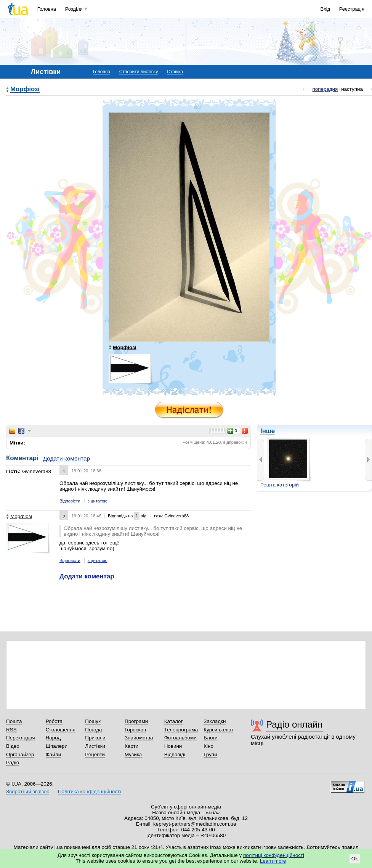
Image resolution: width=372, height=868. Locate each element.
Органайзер (20, 754)
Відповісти (70, 501)
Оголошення (61, 730)
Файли (54, 754)
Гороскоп (135, 730)
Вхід (325, 9)
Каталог (174, 721)
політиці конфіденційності (274, 855)
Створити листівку (139, 72)
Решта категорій (280, 485)
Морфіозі (25, 89)
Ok (355, 859)
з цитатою (98, 501)
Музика (133, 754)
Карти (131, 746)
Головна (47, 9)
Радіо (13, 763)
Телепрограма (181, 730)
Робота (54, 721)
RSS (11, 730)
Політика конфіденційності (89, 792)
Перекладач (20, 738)
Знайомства (139, 738)
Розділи (74, 9)
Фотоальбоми (180, 738)
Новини (173, 746)
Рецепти (95, 754)
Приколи (95, 738)
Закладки (215, 721)
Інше (268, 431)
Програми (136, 721)
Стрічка (175, 72)
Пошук (93, 721)
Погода (93, 730)
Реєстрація (352, 9)
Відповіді (175, 754)
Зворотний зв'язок (27, 792)
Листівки (95, 746)
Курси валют (218, 730)
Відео (13, 746)
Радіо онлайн (294, 724)
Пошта (14, 721)
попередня (325, 89)
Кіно (208, 746)
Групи (210, 754)
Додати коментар (67, 458)
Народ (53, 738)
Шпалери (57, 746)
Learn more (273, 861)
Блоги (211, 738)
